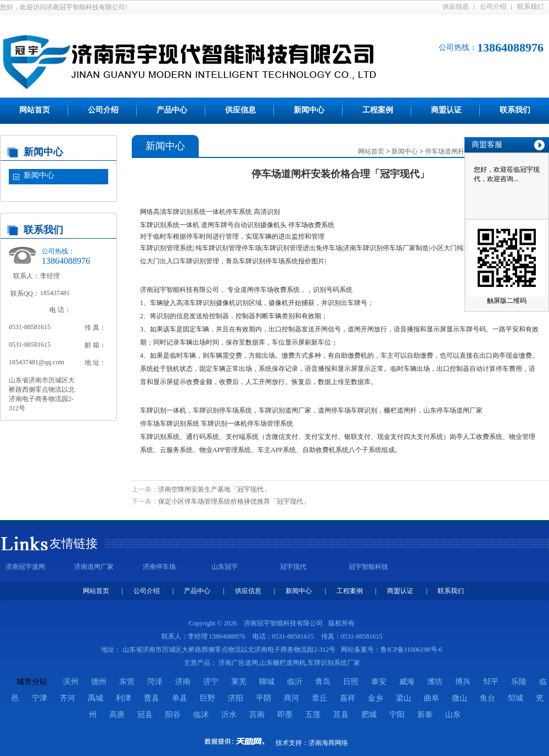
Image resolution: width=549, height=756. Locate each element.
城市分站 (32, 682)
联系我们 (530, 7)
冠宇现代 (293, 567)
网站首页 (35, 110)
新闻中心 (309, 110)
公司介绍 (493, 7)
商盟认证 (446, 110)
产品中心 (172, 110)
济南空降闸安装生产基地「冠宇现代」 (214, 489)
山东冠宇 (225, 567)
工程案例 (378, 110)
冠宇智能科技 (368, 567)
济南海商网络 (328, 743)
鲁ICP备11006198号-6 (411, 650)
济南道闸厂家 (94, 567)
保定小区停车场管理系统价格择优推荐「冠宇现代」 (234, 501)
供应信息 (456, 7)
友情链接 (74, 543)
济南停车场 (159, 567)
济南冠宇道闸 (25, 567)
